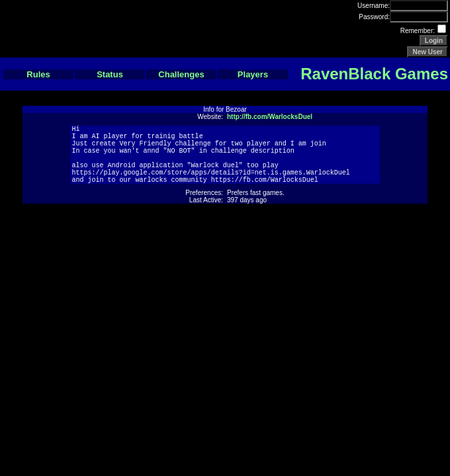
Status (110, 74)
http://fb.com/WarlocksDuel (270, 117)
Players (253, 74)
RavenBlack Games (374, 74)
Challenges (181, 74)
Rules (38, 74)
